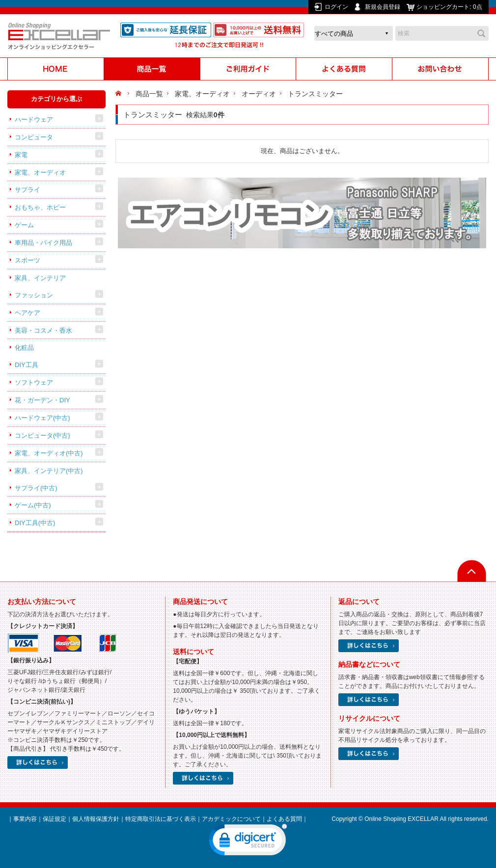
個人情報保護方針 (96, 819)
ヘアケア (28, 313)
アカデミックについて (231, 819)
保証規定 (55, 819)
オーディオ (259, 94)
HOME (120, 94)
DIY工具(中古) (35, 523)
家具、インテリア (40, 278)
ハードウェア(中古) (42, 418)
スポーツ (28, 260)
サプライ (28, 190)
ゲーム (24, 225)
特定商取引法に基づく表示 (161, 819)
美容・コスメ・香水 (43, 330)
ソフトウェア (34, 382)
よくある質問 (284, 819)
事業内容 (25, 819)
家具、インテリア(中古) (49, 471)
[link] (248, 842)
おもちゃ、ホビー (40, 207)
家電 (21, 155)
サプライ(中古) (36, 488)
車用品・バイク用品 (43, 243)
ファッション (34, 295)
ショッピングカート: (450, 7)
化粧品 (24, 348)
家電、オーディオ (40, 172)
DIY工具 (27, 365)
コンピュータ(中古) (42, 435)
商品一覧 (149, 94)
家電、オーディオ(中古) (49, 453)
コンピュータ (34, 137)
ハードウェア (34, 119)
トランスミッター (315, 94)
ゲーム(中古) (33, 505)
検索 (481, 33)
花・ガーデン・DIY (42, 400)
